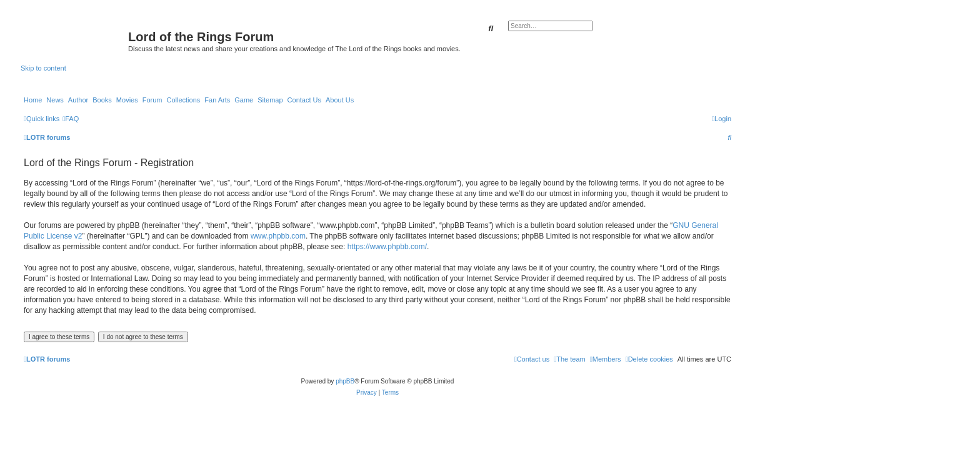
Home (33, 100)
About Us (340, 100)
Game (244, 100)
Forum (152, 100)
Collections (183, 100)
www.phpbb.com (278, 236)
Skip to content (43, 68)
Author (78, 100)
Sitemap (270, 100)
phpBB (345, 381)
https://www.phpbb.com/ (387, 247)
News (55, 100)
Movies (127, 100)
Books (102, 100)
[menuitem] (71, 119)
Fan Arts (217, 100)
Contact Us (304, 100)
